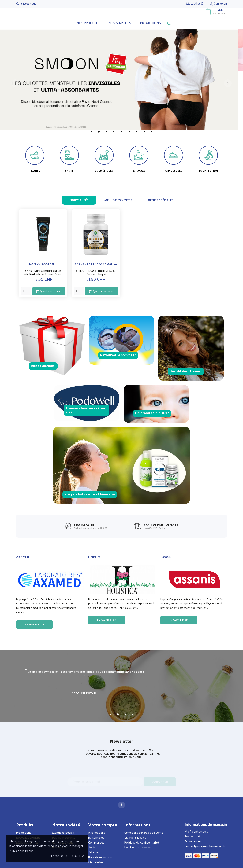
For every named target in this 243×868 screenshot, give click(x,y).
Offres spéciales (161, 200)
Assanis (166, 557)
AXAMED (23, 557)
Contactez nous (26, 4)
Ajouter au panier (49, 291)
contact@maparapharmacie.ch (205, 847)
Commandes (96, 843)
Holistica (94, 557)
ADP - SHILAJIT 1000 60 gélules (96, 265)
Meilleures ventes (118, 200)
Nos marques (120, 23)
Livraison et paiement (138, 848)
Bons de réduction (100, 858)
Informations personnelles (97, 835)
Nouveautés (79, 200)
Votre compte (103, 825)
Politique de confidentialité (142, 843)
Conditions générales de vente (144, 833)
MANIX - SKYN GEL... (43, 265)
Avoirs (92, 848)
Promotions (150, 23)
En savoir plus (34, 625)
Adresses (94, 853)
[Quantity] (26, 291)
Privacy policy (59, 856)
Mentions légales (63, 833)
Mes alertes (96, 863)
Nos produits (88, 23)
